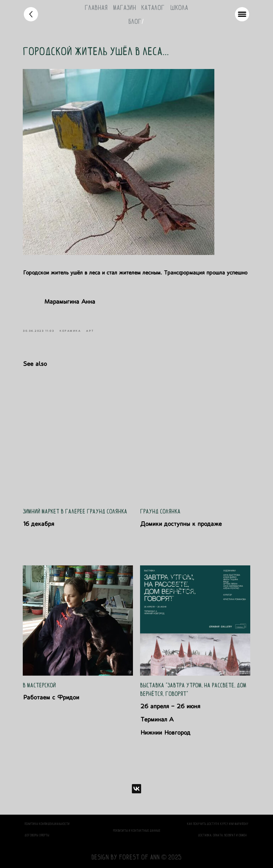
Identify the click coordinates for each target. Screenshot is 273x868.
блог (135, 21)
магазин (125, 7)
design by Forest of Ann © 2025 (137, 857)
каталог (153, 7)
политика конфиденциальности (47, 824)
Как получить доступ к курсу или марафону (218, 824)
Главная (96, 7)
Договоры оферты (37, 835)
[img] (31, 14)
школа (179, 7)
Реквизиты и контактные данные (137, 830)
